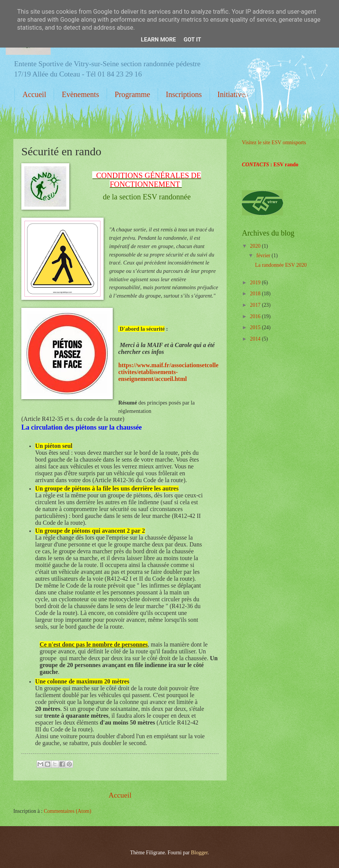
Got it (192, 40)
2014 (256, 339)
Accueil (34, 94)
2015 (256, 327)
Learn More (158, 40)
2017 (256, 305)
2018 (256, 294)
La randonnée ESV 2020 (281, 265)
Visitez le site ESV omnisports (274, 143)
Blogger (199, 853)
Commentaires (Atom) (68, 811)
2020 (256, 246)
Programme (132, 94)
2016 (256, 316)
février (264, 256)
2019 (256, 283)
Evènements (80, 94)
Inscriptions (184, 94)
